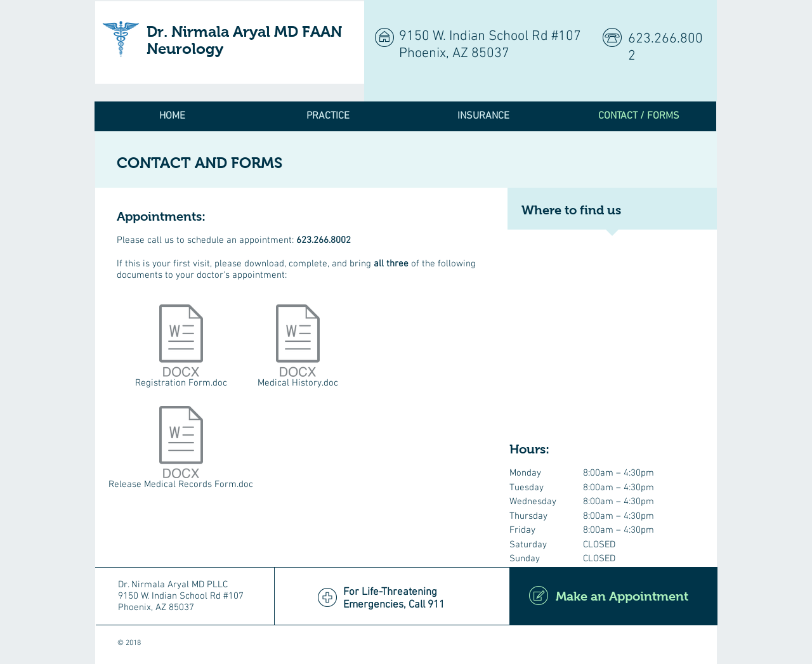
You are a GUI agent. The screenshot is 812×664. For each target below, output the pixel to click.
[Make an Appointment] (613, 596)
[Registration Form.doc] (181, 349)
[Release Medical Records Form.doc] (181, 450)
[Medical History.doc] (298, 349)
